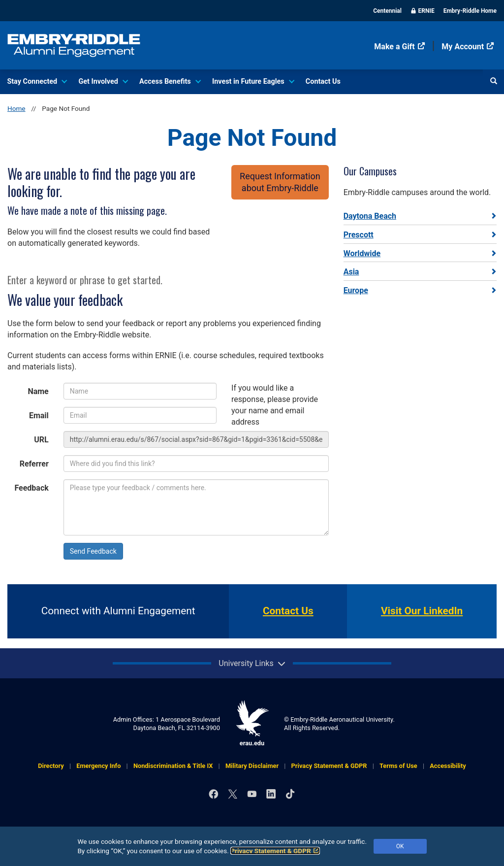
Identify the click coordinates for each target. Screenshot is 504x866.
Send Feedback (93, 551)
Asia (351, 272)
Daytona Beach (370, 216)
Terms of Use (398, 766)
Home (16, 108)
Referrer (34, 464)
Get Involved (102, 82)
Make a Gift (399, 47)
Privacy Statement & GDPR (275, 851)
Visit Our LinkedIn (422, 611)
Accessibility (448, 766)
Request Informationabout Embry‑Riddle (280, 182)
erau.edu (252, 723)
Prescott (359, 235)
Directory (51, 766)
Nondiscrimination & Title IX (173, 766)
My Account (468, 47)
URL (41, 440)
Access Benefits (170, 82)
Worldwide (362, 253)
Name (38, 391)
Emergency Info (98, 766)
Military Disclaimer (252, 766)
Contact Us (323, 82)
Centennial (387, 11)
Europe (356, 290)
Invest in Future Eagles (253, 82)
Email (39, 416)
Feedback (31, 488)
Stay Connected (36, 82)
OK (400, 846)
